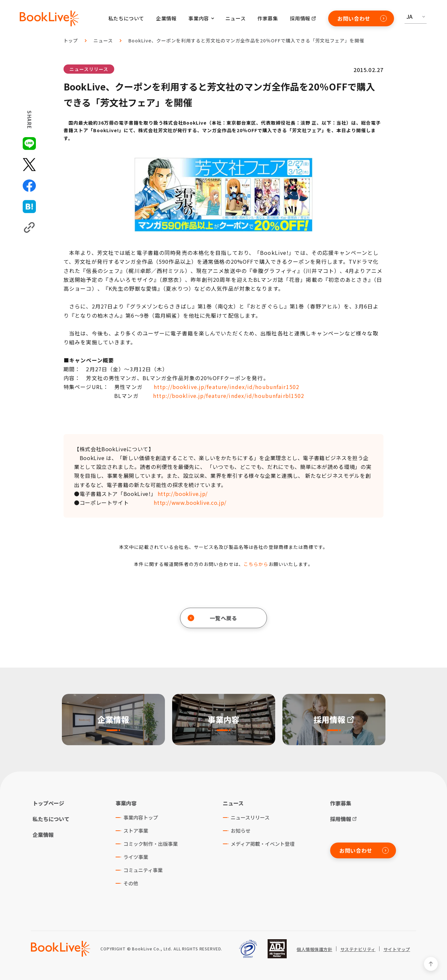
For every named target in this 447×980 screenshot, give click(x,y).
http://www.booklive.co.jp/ (190, 502)
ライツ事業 (136, 857)
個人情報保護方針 (314, 949)
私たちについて (126, 18)
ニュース (236, 18)
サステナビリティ (358, 949)
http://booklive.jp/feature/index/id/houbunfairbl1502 (229, 396)
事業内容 (126, 803)
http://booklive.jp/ (183, 494)
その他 (131, 883)
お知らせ (241, 831)
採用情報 (300, 18)
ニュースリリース (89, 69)
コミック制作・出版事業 (151, 844)
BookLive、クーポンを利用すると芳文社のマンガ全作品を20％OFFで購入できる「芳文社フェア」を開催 (246, 40)
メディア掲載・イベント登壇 (263, 844)
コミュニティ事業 (143, 870)
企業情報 (166, 18)
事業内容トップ (141, 817)
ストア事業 (136, 831)
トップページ (48, 803)
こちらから (256, 564)
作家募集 (268, 18)
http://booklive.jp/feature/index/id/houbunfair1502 (226, 387)
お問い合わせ (362, 18)
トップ (71, 40)
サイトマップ (397, 949)
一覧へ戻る (212, 618)
